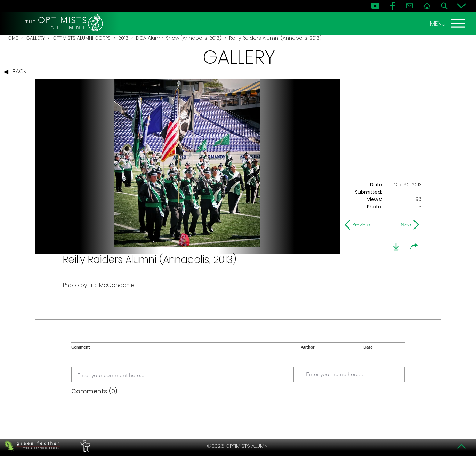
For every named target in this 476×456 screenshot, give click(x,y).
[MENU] (449, 23)
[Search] (444, 6)
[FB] (393, 6)
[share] (414, 247)
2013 (123, 38)
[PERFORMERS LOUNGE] (84, 446)
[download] (396, 247)
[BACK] (17, 72)
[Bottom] (461, 6)
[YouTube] (375, 6)
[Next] (405, 225)
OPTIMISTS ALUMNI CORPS (82, 38)
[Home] (427, 6)
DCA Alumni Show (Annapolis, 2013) (179, 38)
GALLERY (35, 38)
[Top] (461, 446)
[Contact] (410, 6)
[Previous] (359, 225)
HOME (11, 38)
